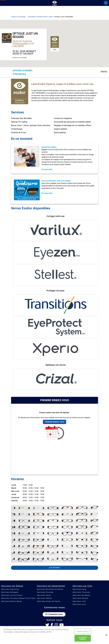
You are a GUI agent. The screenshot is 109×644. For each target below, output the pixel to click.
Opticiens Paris (79, 589)
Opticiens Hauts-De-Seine (49, 601)
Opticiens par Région (12, 586)
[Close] (106, 635)
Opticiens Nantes (80, 598)
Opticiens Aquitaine (10, 589)
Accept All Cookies (83, 638)
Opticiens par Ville (82, 586)
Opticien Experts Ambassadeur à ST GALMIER (24, 44)
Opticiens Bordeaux (81, 595)
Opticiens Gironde (45, 592)
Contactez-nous (54, 614)
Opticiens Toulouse (81, 592)
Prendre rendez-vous (55, 422)
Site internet (55, 568)
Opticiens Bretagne (10, 592)
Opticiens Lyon (79, 604)
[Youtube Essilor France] (62, 625)
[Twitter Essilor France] (47, 625)
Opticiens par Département (51, 586)
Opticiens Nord (44, 595)
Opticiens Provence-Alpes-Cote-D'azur (18, 598)
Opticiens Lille (79, 601)
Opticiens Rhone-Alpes (12, 601)
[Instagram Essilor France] (56, 625)
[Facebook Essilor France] (52, 625)
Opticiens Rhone (44, 598)
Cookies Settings (83, 631)
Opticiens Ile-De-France (12, 595)
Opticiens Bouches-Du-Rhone (50, 589)
